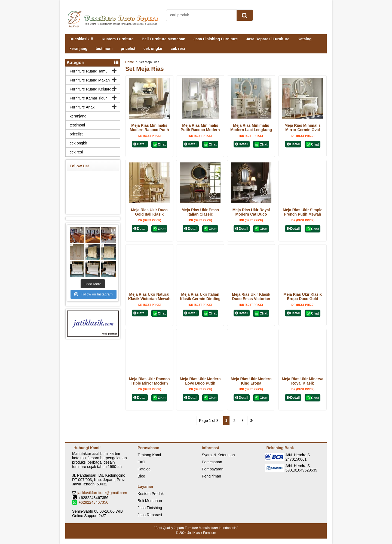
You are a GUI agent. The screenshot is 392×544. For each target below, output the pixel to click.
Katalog (304, 39)
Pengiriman (211, 476)
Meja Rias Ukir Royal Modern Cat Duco (251, 212)
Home (130, 62)
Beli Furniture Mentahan (164, 39)
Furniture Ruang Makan (90, 80)
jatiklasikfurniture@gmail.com (102, 493)
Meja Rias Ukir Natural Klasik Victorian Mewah (149, 297)
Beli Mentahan (150, 501)
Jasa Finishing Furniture (216, 39)
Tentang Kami (149, 455)
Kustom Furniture (117, 39)
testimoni (104, 49)
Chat (159, 144)
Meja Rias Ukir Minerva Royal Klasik (303, 381)
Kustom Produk (151, 494)
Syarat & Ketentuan (218, 455)
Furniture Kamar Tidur (88, 98)
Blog (142, 476)
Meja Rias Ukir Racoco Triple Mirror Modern (149, 381)
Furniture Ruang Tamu (89, 71)
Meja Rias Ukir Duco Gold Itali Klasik (149, 212)
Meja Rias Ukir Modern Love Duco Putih (200, 381)
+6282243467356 (93, 502)
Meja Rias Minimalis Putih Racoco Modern (200, 128)
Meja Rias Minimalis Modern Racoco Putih (149, 128)
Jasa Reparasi (150, 515)
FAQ (142, 462)
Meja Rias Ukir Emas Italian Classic (200, 212)
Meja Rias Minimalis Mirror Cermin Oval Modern (302, 130)
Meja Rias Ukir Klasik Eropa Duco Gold (303, 297)
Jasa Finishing (150, 508)
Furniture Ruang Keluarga (92, 89)
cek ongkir (153, 49)
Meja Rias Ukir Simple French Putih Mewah (303, 212)
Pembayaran (212, 469)
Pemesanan (212, 462)
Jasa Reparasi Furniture (268, 39)
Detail (140, 144)
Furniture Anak (82, 107)
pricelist (128, 49)
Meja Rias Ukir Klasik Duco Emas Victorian (251, 297)
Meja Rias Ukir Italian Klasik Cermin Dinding (200, 297)
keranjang (78, 49)
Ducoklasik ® (81, 39)
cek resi (178, 49)
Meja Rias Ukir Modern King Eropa (251, 381)
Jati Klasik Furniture (202, 533)
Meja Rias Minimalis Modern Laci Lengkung (251, 128)
